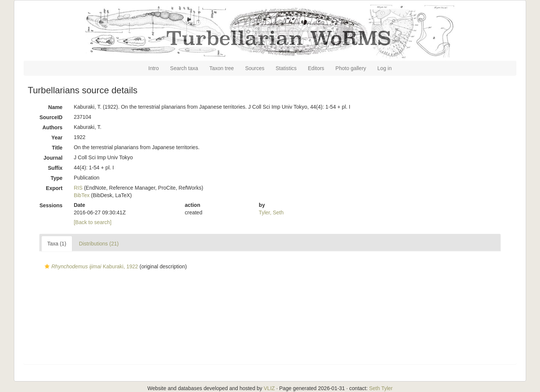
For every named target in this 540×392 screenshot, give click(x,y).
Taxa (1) (57, 244)
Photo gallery (351, 68)
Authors (52, 127)
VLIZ (269, 388)
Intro (154, 68)
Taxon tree (221, 68)
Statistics (286, 68)
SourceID (51, 117)
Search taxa (184, 68)
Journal (53, 158)
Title (57, 148)
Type (57, 178)
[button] (47, 266)
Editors (316, 68)
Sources (255, 68)
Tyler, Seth (271, 212)
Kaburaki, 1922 (90, 266)
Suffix (55, 168)
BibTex (82, 195)
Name (55, 107)
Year (57, 138)
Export (54, 188)
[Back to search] (93, 222)
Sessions (51, 205)
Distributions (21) (99, 244)
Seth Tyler (381, 388)
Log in (384, 68)
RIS (78, 188)
